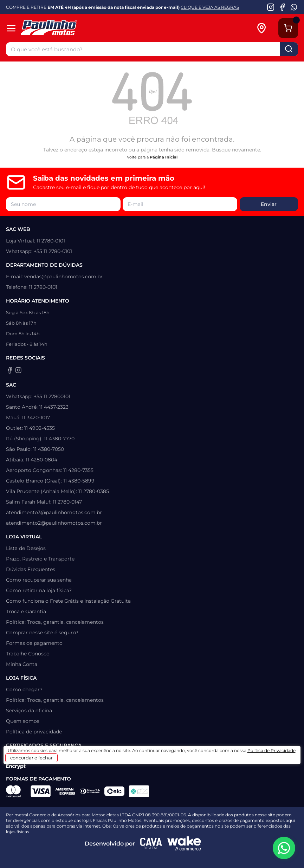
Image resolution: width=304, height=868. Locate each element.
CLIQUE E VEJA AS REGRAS (210, 7)
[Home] (64, 28)
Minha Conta (22, 664)
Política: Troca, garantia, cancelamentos (55, 622)
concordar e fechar (31, 758)
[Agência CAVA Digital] (151, 843)
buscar (289, 49)
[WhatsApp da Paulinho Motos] (294, 7)
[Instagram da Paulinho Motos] (271, 7)
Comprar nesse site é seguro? (42, 633)
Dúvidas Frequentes (31, 569)
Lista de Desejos (26, 548)
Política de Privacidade (271, 750)
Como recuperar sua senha (39, 580)
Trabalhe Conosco (28, 654)
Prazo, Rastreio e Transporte (40, 559)
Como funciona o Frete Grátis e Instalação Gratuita (68, 601)
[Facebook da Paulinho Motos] (282, 7)
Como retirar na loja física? (39, 590)
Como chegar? (24, 689)
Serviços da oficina (29, 711)
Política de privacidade (34, 732)
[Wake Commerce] (184, 843)
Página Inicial (164, 157)
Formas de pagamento (34, 643)
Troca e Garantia (26, 611)
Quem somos (23, 721)
